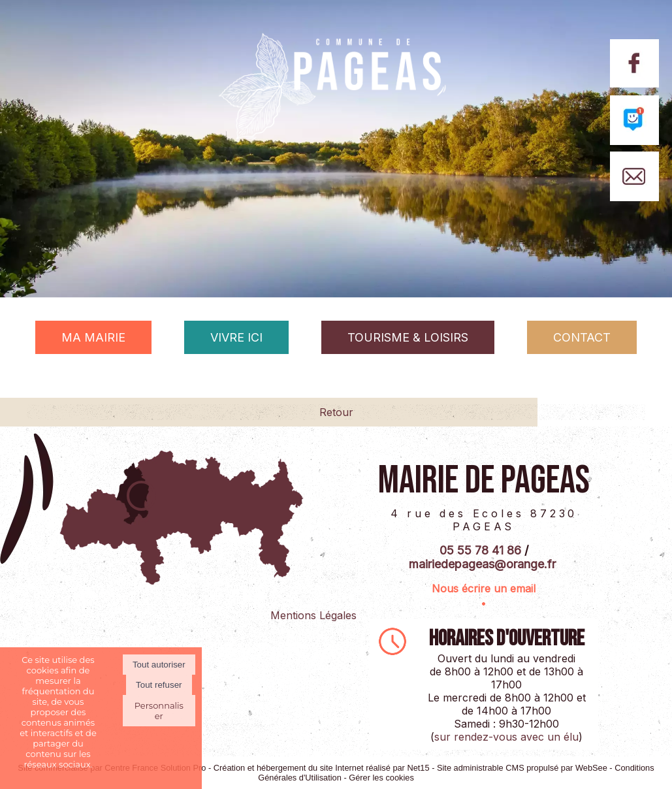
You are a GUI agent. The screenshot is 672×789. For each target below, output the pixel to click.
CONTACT (582, 337)
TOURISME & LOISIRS (408, 337)
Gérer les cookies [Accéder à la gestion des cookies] (381, 778)
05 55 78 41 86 (480, 550)
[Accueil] (336, 108)
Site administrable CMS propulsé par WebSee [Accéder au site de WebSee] (522, 768)
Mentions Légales (313, 615)
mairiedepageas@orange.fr (482, 564)
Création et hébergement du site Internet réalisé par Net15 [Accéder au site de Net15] (322, 768)
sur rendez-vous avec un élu (506, 737)
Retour (336, 412)
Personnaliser (159, 711)
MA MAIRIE (93, 337)
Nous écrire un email (484, 588)
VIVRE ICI (236, 337)
